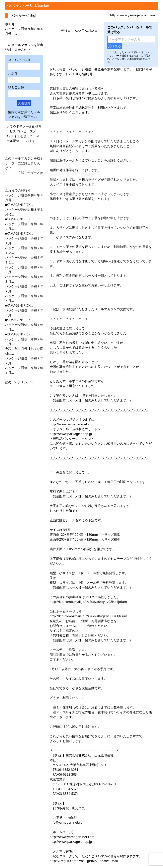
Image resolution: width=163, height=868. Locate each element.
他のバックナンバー (19, 382)
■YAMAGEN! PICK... (19, 205)
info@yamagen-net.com (68, 822)
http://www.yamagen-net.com (132, 15)
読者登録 (24, 103)
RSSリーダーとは (31, 173)
